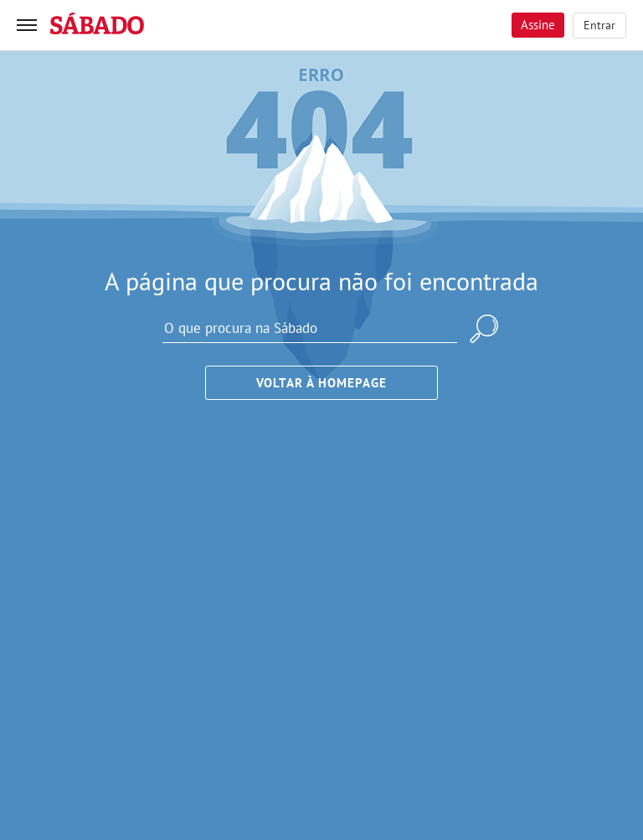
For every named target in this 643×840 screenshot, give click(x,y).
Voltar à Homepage (321, 383)
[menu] (27, 25)
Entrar (599, 25)
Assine (538, 25)
